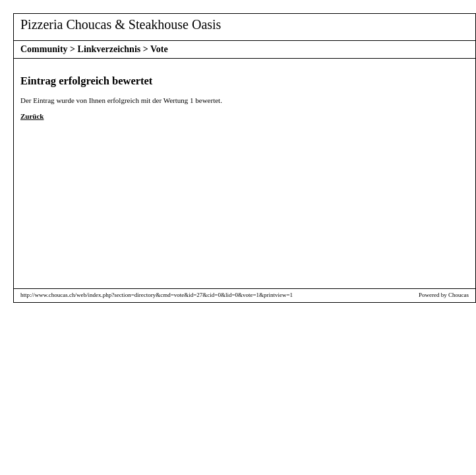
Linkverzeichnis (109, 49)
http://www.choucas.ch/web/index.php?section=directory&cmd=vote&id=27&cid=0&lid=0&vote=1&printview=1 (157, 295)
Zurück (32, 116)
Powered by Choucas (444, 295)
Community (44, 49)
